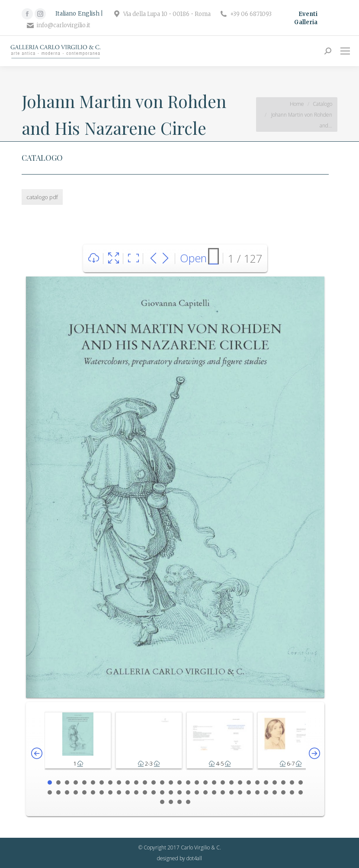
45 (171, 792)
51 (223, 792)
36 (93, 792)
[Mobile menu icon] (345, 51)
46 (179, 792)
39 (119, 792)
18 (197, 782)
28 (283, 782)
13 (154, 782)
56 (266, 792)
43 (154, 792)
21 (223, 782)
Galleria (306, 22)
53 (240, 792)
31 (50, 792)
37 (102, 792)
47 (188, 792)
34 (76, 792)
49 (205, 792)
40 (128, 792)
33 (67, 792)
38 (110, 792)
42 (145, 792)
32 (58, 792)
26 (266, 782)
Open (193, 258)
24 (249, 782)
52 (231, 792)
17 (188, 782)
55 (257, 792)
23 (240, 782)
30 (301, 782)
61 (162, 802)
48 (197, 792)
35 (84, 792)
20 (214, 782)
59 (292, 792)
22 (231, 782)
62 (171, 802)
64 (188, 802)
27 (275, 782)
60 (301, 792)
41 (136, 792)
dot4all (194, 858)
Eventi (308, 14)
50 (214, 792)
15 (171, 782)
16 (179, 782)
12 (145, 782)
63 (179, 802)
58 (283, 792)
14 (162, 782)
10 (128, 782)
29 (292, 782)
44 (162, 792)
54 (249, 792)
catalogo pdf (42, 197)
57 (275, 792)
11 (136, 782)
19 (205, 782)
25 (257, 782)
